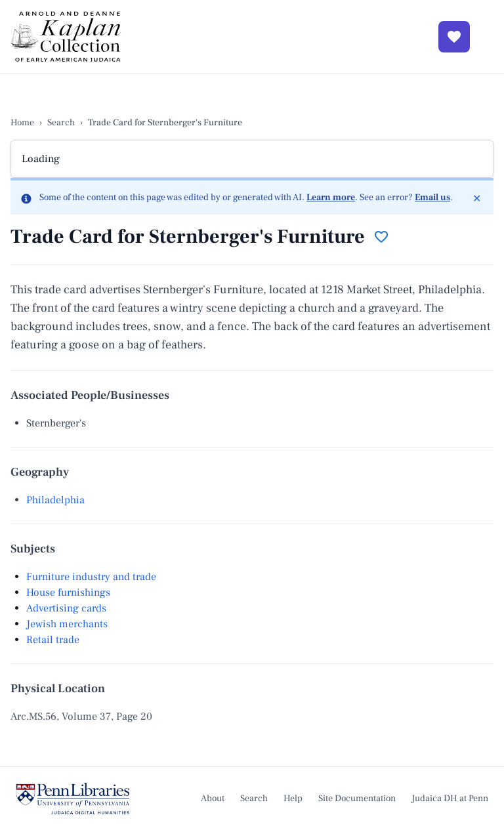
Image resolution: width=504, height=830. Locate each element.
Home (22, 123)
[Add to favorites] (381, 237)
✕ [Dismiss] (480, 198)
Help (293, 799)
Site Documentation (357, 799)
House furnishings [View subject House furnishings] (68, 592)
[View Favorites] (454, 37)
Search (61, 123)
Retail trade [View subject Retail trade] (53, 640)
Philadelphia (55, 500)
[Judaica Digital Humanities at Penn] (73, 799)
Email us (432, 197)
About (213, 799)
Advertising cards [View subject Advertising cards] (66, 608)
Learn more (331, 197)
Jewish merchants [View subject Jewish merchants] (67, 624)
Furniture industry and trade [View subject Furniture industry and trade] (91, 577)
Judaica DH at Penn (450, 799)
